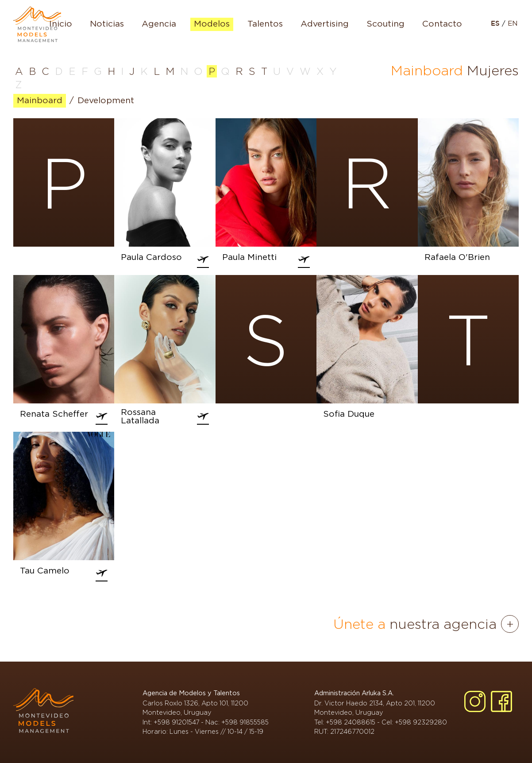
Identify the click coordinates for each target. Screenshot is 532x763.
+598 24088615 (351, 722)
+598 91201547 (176, 722)
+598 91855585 (245, 722)
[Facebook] (501, 701)
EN (513, 24)
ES (496, 24)
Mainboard (40, 101)
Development (106, 101)
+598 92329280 (421, 722)
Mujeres (493, 70)
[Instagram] (475, 701)
